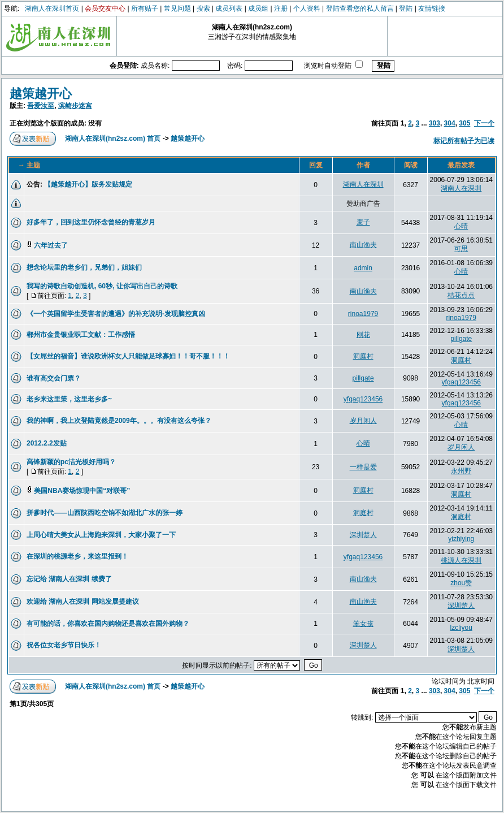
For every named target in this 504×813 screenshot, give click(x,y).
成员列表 (229, 8)
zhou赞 (461, 583)
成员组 (258, 8)
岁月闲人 (363, 421)
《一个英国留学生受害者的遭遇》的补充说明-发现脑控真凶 (116, 314)
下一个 (484, 123)
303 (435, 123)
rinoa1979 (363, 314)
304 (450, 123)
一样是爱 (363, 467)
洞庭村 (363, 356)
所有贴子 (145, 8)
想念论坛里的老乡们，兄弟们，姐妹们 (84, 267)
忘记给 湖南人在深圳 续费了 (69, 579)
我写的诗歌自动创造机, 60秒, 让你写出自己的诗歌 (102, 286)
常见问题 (177, 8)
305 (464, 123)
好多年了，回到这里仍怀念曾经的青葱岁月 (91, 222)
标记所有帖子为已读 (464, 141)
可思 (461, 249)
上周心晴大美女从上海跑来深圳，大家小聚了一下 (101, 535)
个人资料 (307, 8)
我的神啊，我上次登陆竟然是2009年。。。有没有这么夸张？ (119, 421)
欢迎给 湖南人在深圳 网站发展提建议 (83, 602)
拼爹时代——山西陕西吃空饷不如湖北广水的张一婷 (105, 513)
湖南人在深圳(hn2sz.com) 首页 (113, 139)
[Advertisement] (159, 204)
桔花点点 (461, 295)
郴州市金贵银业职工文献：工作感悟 (81, 335)
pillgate (461, 339)
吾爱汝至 (41, 106)
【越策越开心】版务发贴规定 (88, 184)
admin (363, 268)
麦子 (363, 222)
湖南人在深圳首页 (52, 8)
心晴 (461, 226)
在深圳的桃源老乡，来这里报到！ (77, 556)
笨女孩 (363, 624)
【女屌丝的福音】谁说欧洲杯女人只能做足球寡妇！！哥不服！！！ (128, 356)
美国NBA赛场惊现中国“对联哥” (82, 491)
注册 (281, 8)
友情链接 (432, 8)
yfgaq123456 (461, 382)
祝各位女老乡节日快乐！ (64, 645)
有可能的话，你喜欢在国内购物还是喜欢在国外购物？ (108, 624)
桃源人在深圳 (461, 560)
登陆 (406, 8)
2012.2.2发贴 (47, 443)
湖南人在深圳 (363, 184)
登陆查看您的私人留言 (360, 8)
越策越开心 (41, 94)
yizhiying (461, 539)
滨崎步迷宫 (75, 106)
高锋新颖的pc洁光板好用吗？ (71, 462)
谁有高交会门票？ (54, 378)
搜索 (203, 8)
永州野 (461, 471)
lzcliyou (461, 628)
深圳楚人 (363, 535)
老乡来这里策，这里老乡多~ (69, 399)
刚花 (363, 335)
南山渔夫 (363, 245)
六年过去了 (51, 245)
